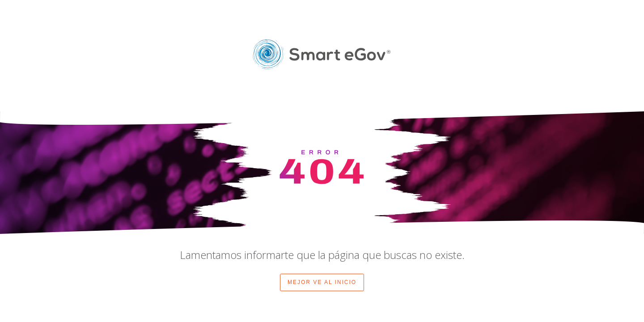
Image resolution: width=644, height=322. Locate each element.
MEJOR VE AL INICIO (322, 282)
